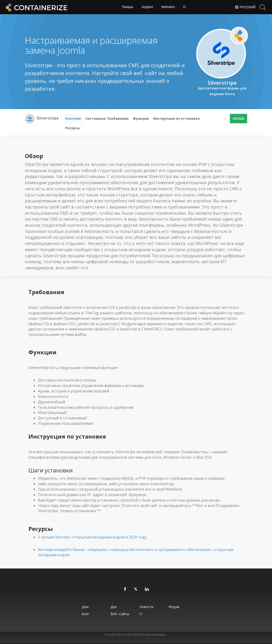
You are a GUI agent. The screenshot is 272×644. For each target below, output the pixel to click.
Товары (127, 7)
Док (114, 607)
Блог (85, 614)
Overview (73, 118)
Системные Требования (107, 118)
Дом (85, 607)
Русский (245, 7)
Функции (141, 118)
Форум (174, 607)
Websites (168, 7)
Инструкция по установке (176, 118)
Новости (147, 607)
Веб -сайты (120, 614)
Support (147, 7)
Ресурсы (73, 128)
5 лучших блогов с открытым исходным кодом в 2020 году (92, 537)
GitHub (239, 118)
